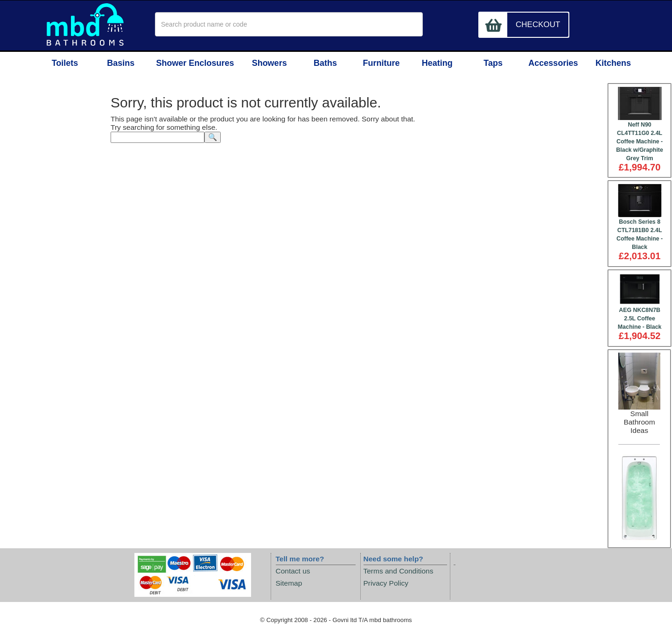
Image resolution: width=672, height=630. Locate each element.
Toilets (66, 64)
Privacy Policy (386, 584)
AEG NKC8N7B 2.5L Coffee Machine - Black (640, 319)
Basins (123, 64)
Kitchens (612, 64)
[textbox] (289, 24)
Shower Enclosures (195, 64)
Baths (324, 64)
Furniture (382, 64)
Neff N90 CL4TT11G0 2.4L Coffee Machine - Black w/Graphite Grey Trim (640, 142)
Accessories (555, 64)
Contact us (293, 571)
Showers (266, 64)
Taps (497, 64)
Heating (440, 64)
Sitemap (289, 584)
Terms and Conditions (399, 571)
